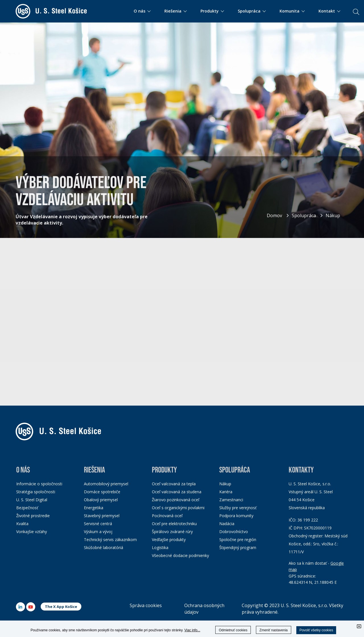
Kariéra (226, 492)
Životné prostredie (33, 516)
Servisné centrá (98, 524)
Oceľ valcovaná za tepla (174, 484)
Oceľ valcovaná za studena (177, 492)
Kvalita (22, 524)
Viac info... (192, 630)
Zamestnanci (231, 500)
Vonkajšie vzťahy (32, 532)
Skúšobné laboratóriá (104, 547)
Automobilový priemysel (106, 484)
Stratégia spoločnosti (36, 492)
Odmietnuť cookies (233, 630)
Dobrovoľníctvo (234, 532)
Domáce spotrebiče (102, 492)
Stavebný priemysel (102, 516)
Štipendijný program (238, 547)
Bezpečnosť (27, 508)
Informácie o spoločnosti (39, 484)
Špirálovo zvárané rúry (172, 532)
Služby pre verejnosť (238, 508)
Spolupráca (304, 215)
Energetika (94, 508)
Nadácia (227, 524)
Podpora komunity (236, 516)
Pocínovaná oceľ (167, 516)
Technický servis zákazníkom (110, 540)
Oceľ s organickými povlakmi (178, 508)
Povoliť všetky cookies (316, 630)
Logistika (160, 547)
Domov (274, 215)
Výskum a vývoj (98, 532)
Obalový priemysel (101, 500)
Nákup (333, 215)
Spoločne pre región (238, 540)
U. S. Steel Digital (32, 500)
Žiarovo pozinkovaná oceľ (176, 500)
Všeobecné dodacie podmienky (180, 555)
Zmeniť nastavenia (273, 630)
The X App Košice (61, 607)
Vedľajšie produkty (169, 540)
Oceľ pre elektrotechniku (174, 524)
